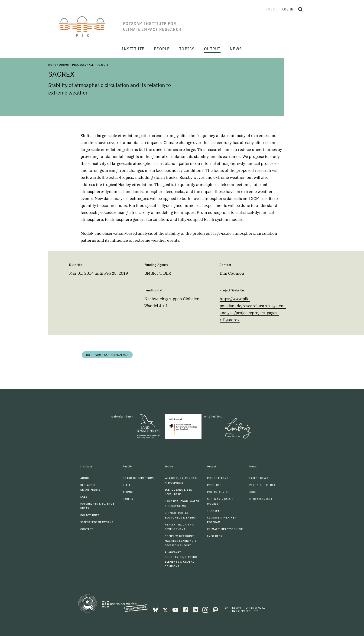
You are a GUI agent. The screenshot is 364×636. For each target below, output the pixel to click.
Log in (288, 9)
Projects (79, 65)
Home (52, 65)
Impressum (233, 608)
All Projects (99, 65)
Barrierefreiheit (245, 611)
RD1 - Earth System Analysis (107, 355)
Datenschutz (255, 608)
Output (64, 65)
